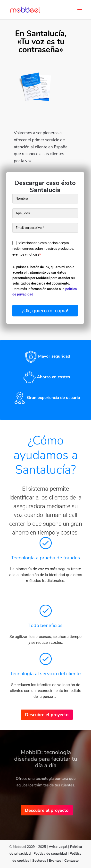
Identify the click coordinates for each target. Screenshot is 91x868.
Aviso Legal (58, 847)
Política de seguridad (51, 854)
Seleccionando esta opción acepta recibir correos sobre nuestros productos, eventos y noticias (43, 249)
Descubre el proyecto (47, 715)
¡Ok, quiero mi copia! (45, 311)
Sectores (39, 861)
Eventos (55, 861)
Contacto (71, 861)
